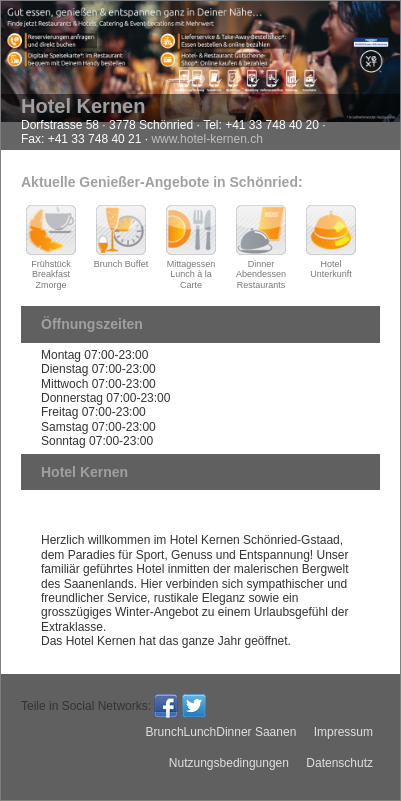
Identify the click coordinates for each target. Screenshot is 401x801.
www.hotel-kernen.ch (206, 139)
